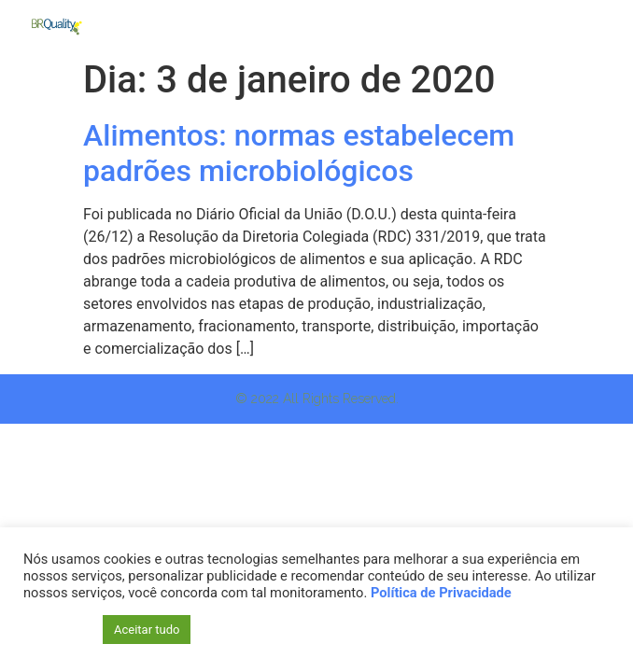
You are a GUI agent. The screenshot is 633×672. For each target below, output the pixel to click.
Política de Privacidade (441, 593)
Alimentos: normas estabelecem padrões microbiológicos (299, 153)
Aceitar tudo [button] (147, 630)
